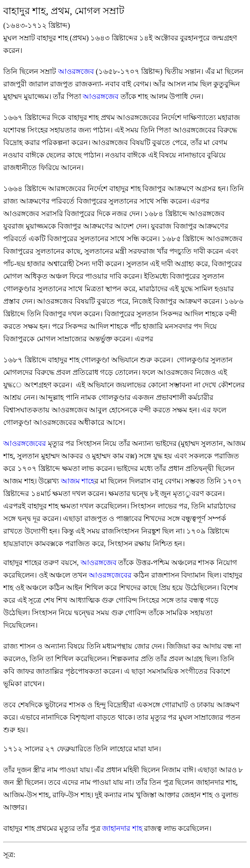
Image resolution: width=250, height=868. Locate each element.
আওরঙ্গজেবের (111, 575)
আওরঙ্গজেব (77, 71)
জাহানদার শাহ (122, 828)
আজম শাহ (78, 481)
